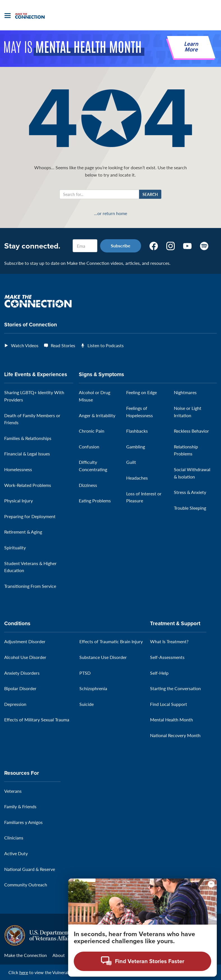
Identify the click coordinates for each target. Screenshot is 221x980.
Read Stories (63, 345)
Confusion (89, 447)
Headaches (137, 478)
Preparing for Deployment (30, 516)
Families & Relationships (28, 438)
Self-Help (159, 673)
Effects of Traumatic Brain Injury (111, 641)
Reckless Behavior (191, 431)
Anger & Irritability (97, 415)
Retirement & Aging (23, 532)
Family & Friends (20, 806)
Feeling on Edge (141, 392)
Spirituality (15, 547)
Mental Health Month (171, 720)
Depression (15, 704)
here (24, 972)
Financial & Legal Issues (27, 454)
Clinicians (14, 838)
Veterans (13, 791)
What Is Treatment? (169, 641)
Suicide (87, 704)
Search (150, 194)
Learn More (191, 47)
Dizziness (88, 485)
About (59, 955)
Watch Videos (25, 345)
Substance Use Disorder (103, 657)
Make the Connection (26, 955)
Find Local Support (169, 704)
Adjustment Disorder (25, 641)
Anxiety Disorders (22, 673)
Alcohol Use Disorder (25, 657)
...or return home (110, 213)
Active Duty (16, 853)
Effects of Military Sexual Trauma (37, 720)
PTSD (85, 673)
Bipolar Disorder (20, 688)
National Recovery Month (175, 735)
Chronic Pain (92, 431)
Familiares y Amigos (23, 822)
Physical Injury (19, 501)
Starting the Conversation (175, 688)
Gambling (136, 447)
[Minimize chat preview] (211, 884)
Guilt (131, 462)
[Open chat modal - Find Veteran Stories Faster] (142, 961)
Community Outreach (26, 885)
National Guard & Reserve (30, 869)
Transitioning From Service (30, 586)
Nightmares (185, 392)
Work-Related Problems (28, 485)
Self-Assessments (167, 657)
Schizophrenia (93, 688)
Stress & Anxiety (190, 492)
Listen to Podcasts (106, 345)
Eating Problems (95, 501)
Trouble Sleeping (190, 508)
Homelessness (18, 469)
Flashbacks (137, 431)
